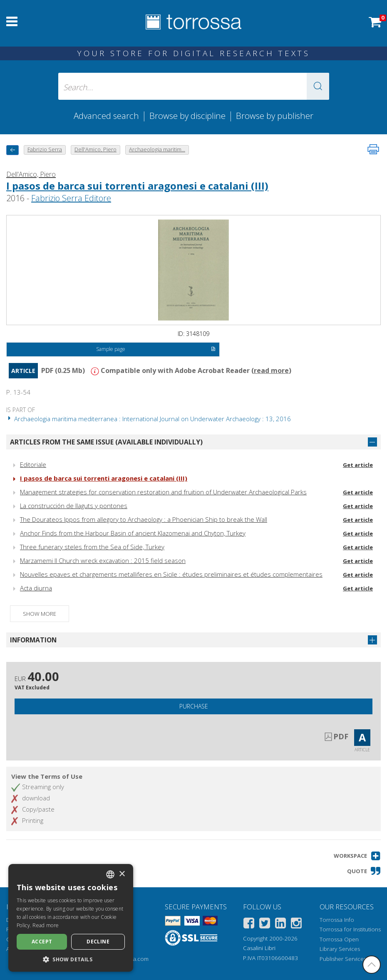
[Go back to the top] (372, 965)
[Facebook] (249, 924)
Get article (358, 465)
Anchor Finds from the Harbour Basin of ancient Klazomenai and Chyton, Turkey (133, 533)
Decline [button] (98, 942)
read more (271, 370)
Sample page (156, 350)
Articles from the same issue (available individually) (106, 442)
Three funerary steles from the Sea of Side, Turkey (92, 547)
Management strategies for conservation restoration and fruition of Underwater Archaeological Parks (163, 492)
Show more (40, 614)
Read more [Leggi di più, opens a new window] (46, 925)
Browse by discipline (187, 116)
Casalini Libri (259, 948)
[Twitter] (265, 924)
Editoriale (33, 464)
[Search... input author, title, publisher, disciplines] (194, 86)
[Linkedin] (280, 924)
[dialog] (71, 918)
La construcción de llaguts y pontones (74, 506)
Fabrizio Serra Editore (71, 198)
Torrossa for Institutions (350, 929)
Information (33, 640)
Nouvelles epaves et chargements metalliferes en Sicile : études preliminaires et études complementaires (171, 574)
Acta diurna (36, 588)
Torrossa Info (337, 920)
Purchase (194, 706)
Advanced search (106, 116)
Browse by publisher (275, 116)
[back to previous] (12, 150)
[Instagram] (296, 924)
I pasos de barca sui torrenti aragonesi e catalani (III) (137, 186)
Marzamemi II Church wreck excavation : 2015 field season (103, 560)
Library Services (340, 949)
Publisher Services (343, 959)
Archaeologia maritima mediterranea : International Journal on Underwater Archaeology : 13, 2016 (149, 419)
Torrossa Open (339, 939)
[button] (318, 86)
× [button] (122, 874)
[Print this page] (373, 149)
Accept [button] (42, 942)
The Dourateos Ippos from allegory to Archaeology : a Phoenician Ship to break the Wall (144, 519)
